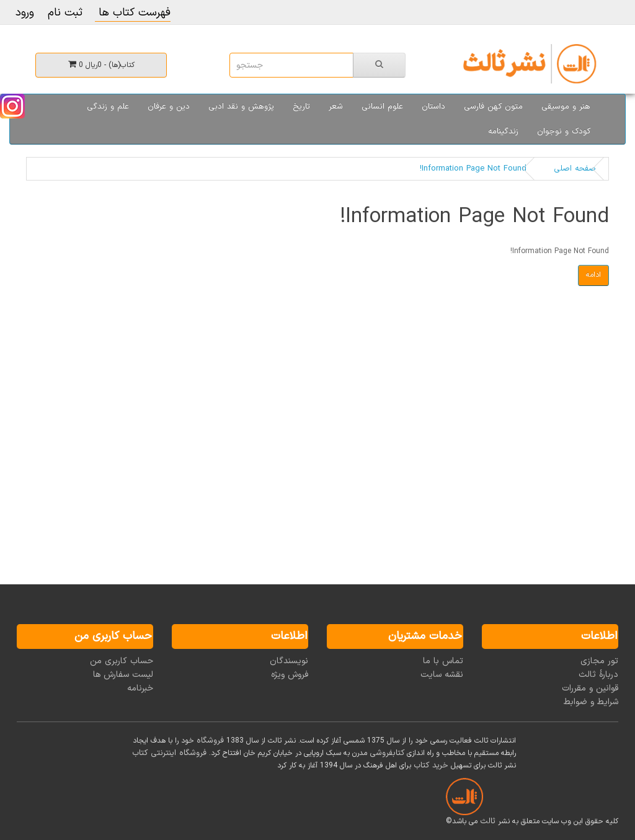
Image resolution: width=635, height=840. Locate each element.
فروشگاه (210, 741)
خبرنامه (140, 688)
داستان (433, 107)
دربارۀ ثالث (598, 675)
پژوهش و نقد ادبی (241, 107)
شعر (336, 107)
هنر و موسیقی (566, 107)
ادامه (593, 275)
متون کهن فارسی (493, 107)
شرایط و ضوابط (591, 702)
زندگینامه (503, 132)
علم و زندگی (108, 107)
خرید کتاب (431, 766)
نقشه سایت (442, 675)
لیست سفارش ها (123, 675)
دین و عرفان (169, 107)
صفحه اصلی (575, 169)
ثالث (488, 821)
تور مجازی (599, 661)
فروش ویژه (290, 675)
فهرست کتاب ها (133, 13)
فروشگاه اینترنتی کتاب (169, 753)
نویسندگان (289, 661)
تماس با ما (443, 661)
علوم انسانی (382, 107)
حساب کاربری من (122, 661)
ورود (25, 13)
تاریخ (301, 107)
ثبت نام (65, 13)
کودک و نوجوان (564, 132)
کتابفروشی (387, 753)
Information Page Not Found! (473, 169)
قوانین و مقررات (590, 688)
